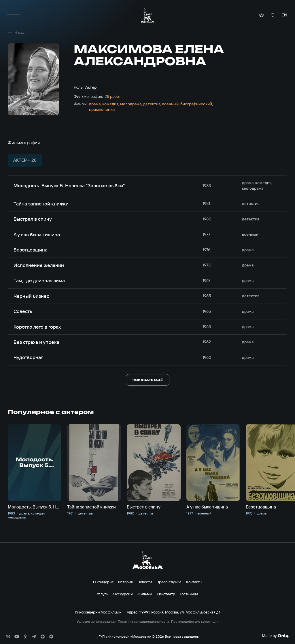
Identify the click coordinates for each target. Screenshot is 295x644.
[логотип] (147, 15)
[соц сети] (8, 637)
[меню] (14, 15)
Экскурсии (123, 594)
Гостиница (189, 594)
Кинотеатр (166, 594)
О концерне (103, 582)
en (284, 15)
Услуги (103, 594)
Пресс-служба (169, 582)
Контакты (194, 582)
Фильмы (145, 594)
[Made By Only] (276, 636)
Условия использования (96, 622)
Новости (145, 582)
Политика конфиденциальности (143, 622)
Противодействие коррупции (195, 622)
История (125, 582)
